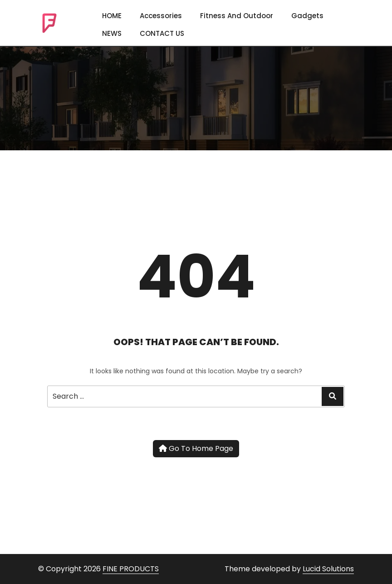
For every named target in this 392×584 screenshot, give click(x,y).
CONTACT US (162, 33)
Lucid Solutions (328, 569)
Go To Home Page (196, 448)
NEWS (112, 33)
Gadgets (307, 16)
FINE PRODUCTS (131, 569)
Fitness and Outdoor (237, 16)
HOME (112, 16)
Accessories (161, 16)
